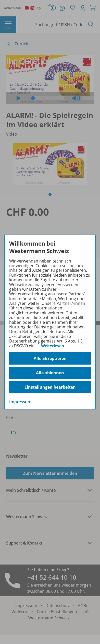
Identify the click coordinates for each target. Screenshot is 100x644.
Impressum (20, 402)
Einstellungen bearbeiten (50, 387)
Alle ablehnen (50, 373)
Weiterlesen (53, 346)
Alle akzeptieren (50, 358)
